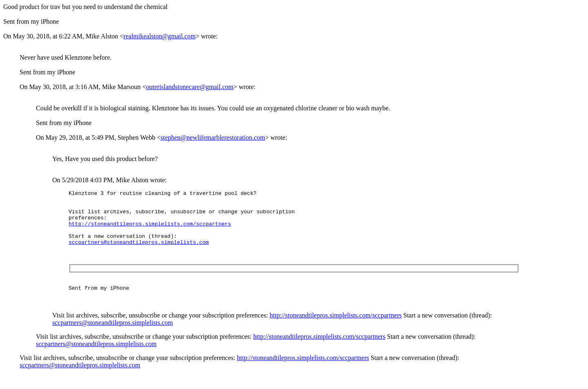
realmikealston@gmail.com (159, 36)
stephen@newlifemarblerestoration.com (213, 137)
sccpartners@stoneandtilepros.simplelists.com (139, 253)
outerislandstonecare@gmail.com (189, 87)
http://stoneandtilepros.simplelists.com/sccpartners (150, 231)
